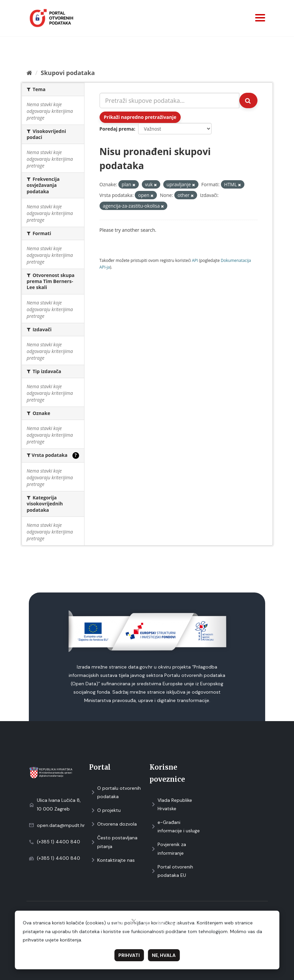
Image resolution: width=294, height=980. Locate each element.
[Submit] (248, 100)
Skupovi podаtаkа (68, 73)
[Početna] (29, 73)
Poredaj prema (117, 129)
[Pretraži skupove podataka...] (169, 100)
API (195, 260)
